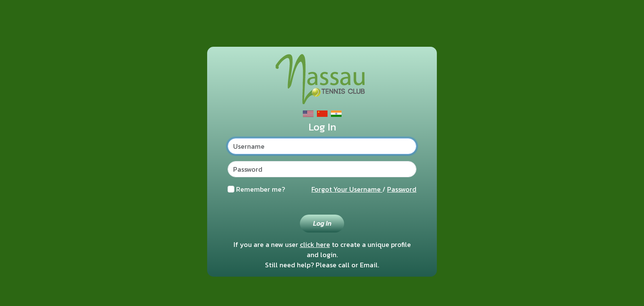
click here (315, 244)
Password (402, 189)
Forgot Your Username (347, 189)
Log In (322, 223)
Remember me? (261, 189)
